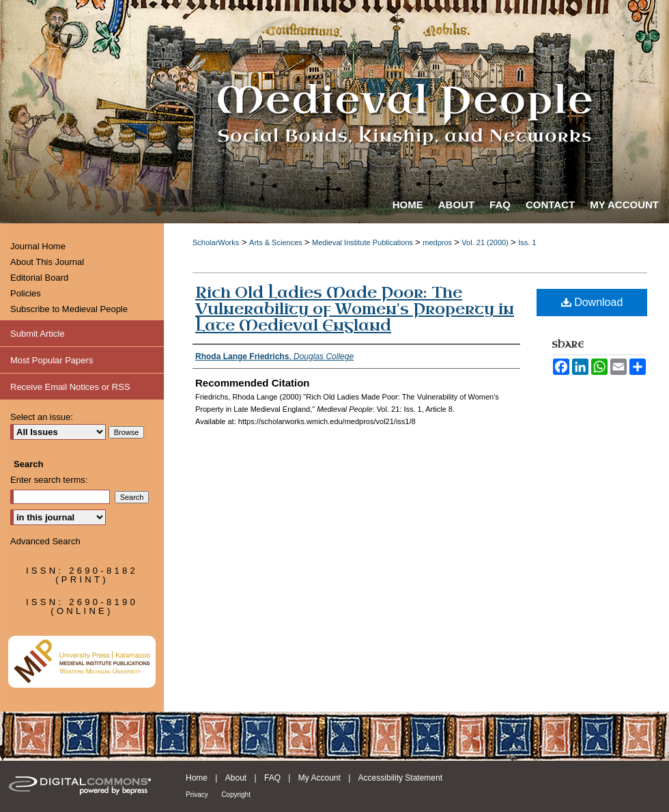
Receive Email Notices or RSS (70, 387)
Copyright (236, 795)
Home (197, 778)
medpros (438, 242)
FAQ (272, 778)
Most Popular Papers (52, 360)
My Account (319, 778)
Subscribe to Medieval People (69, 309)
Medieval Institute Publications (364, 242)
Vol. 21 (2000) (486, 242)
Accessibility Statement (400, 778)
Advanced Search (45, 541)
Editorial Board (39, 278)
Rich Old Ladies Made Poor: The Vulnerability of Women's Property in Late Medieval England (355, 309)
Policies (26, 293)
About (236, 778)
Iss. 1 (527, 242)
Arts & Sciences (277, 242)
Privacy (197, 795)
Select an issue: (42, 417)
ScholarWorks (216, 242)
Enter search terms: (49, 480)
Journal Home (38, 246)
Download (592, 302)
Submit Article (37, 334)
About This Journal (47, 262)
